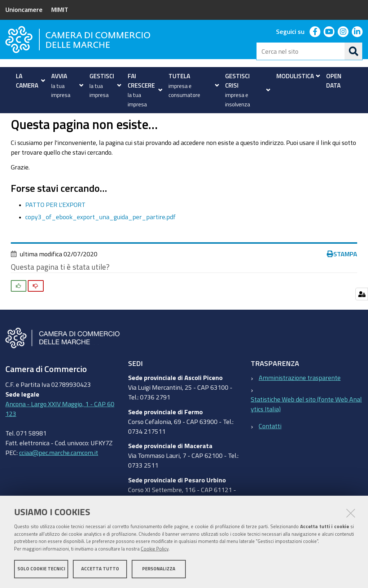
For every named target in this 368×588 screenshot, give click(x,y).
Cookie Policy (155, 549)
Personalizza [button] (159, 569)
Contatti (270, 450)
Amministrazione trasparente (300, 402)
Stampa (342, 278)
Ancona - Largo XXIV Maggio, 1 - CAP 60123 (60, 433)
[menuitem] (29, 81)
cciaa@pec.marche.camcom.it (59, 477)
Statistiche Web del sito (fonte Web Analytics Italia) (306, 428)
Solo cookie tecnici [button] (41, 569)
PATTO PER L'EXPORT (55, 229)
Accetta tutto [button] (100, 569)
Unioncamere (24, 9)
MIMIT (60, 9)
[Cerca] (354, 51)
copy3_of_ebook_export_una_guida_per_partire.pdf (100, 241)
